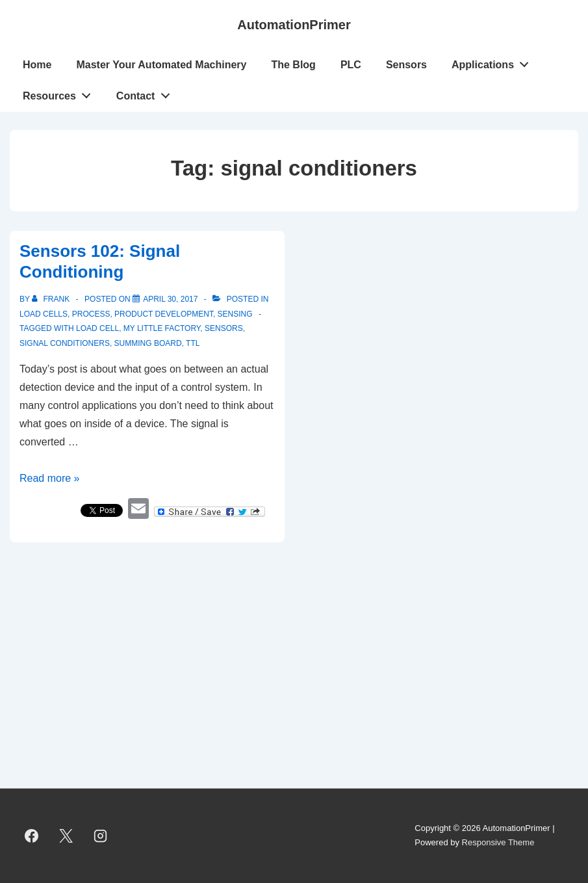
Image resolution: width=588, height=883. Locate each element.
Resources (60, 93)
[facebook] (32, 836)
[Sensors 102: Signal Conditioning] (170, 299)
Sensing (235, 314)
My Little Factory (162, 328)
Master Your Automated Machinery (161, 65)
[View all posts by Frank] (52, 299)
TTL (193, 343)
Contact (147, 93)
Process (91, 314)
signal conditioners (65, 343)
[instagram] (101, 836)
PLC (351, 65)
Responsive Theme (498, 842)
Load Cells (44, 314)
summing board (148, 343)
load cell (97, 328)
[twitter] (66, 836)
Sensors (406, 65)
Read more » (50, 478)
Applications (494, 62)
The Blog (293, 65)
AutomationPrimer (294, 25)
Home (37, 65)
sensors (224, 328)
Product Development (164, 314)
